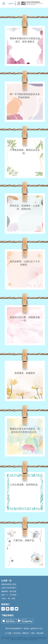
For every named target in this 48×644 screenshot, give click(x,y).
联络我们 (5, 604)
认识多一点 (6, 581)
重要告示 (26, 633)
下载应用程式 (7, 615)
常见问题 (17, 633)
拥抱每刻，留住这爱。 (10, 591)
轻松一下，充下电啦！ (10, 595)
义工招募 (8, 633)
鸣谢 (33, 633)
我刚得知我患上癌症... (9, 584)
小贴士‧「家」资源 (8, 598)
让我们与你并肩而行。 (10, 588)
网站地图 (40, 633)
